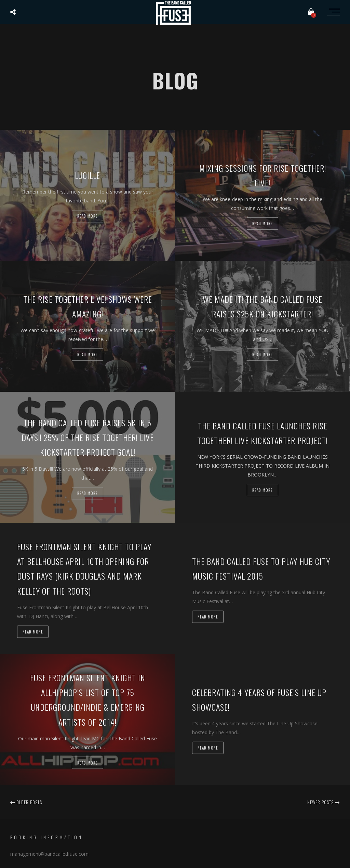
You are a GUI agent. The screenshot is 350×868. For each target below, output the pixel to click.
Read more (87, 216)
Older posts (26, 802)
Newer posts (324, 802)
